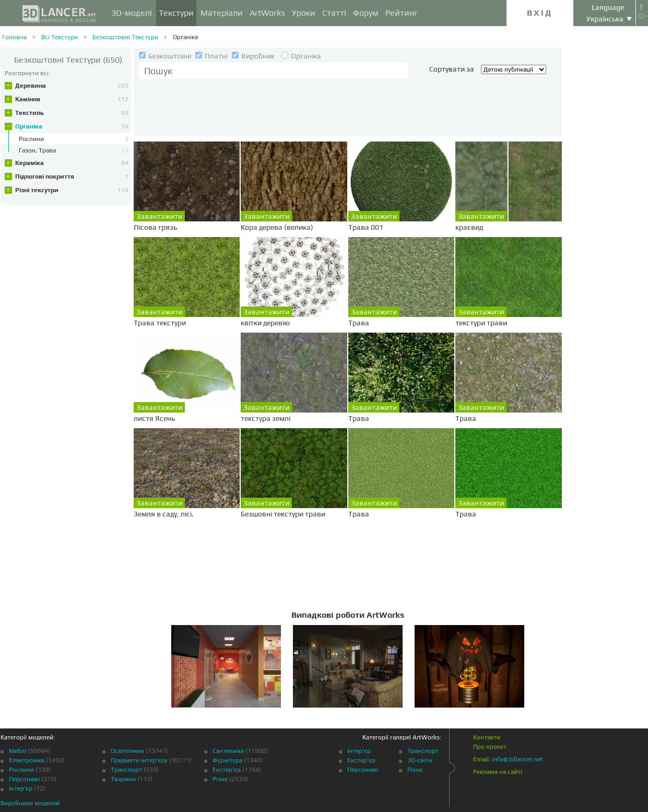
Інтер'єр (21, 789)
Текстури (176, 13)
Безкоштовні (166, 56)
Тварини (123, 779)
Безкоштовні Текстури (125, 37)
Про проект (490, 747)
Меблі (17, 751)
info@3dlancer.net (517, 759)
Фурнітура (227, 760)
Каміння (72, 99)
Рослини (21, 770)
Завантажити (159, 216)
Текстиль (72, 113)
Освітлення (127, 751)
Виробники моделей (30, 803)
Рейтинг (402, 13)
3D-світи (420, 760)
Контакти (487, 737)
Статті (334, 13)
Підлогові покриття (72, 176)
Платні (212, 56)
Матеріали (222, 13)
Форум (366, 13)
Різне (220, 779)
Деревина (72, 86)
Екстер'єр (227, 770)
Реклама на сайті (498, 772)
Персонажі (24, 779)
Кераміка (72, 163)
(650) (68, 60)
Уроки (304, 13)
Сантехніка (228, 751)
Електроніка (27, 760)
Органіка (185, 37)
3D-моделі (132, 13)
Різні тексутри (72, 190)
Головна (14, 37)
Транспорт (126, 770)
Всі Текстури (60, 37)
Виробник (254, 56)
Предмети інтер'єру (139, 760)
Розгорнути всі (27, 73)
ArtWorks (267, 13)
